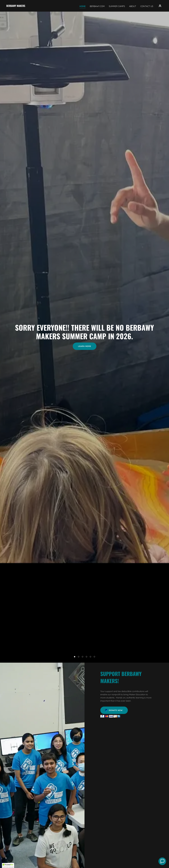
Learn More (85, 346)
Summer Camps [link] (117, 6)
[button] (160, 6)
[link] (16, 6)
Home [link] (83, 6)
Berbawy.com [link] (97, 6)
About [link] (133, 6)
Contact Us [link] (147, 6)
